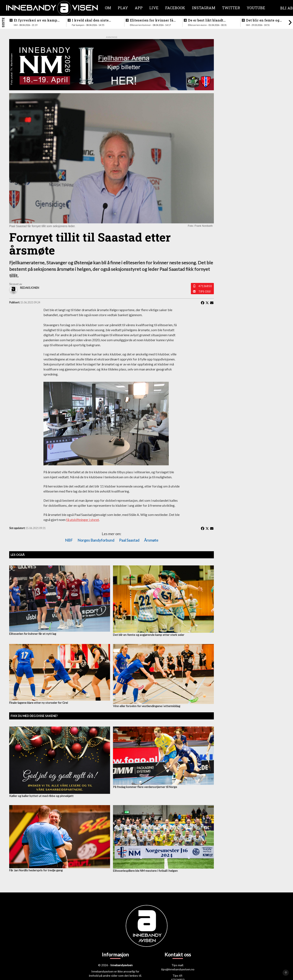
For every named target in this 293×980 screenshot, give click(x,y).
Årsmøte (151, 540)
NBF (69, 540)
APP (139, 8)
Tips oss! (205, 291)
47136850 (205, 286)
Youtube (256, 8)
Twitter (231, 8)
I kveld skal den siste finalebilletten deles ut (91, 20)
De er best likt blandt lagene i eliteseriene (206, 20)
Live (154, 8)
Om (108, 8)
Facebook (175, 8)
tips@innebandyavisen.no (178, 969)
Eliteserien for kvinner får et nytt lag (152, 20)
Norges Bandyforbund (96, 540)
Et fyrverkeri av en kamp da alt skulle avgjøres (36, 20)
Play (123, 8)
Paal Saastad (129, 540)
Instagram (204, 8)
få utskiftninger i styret (83, 520)
